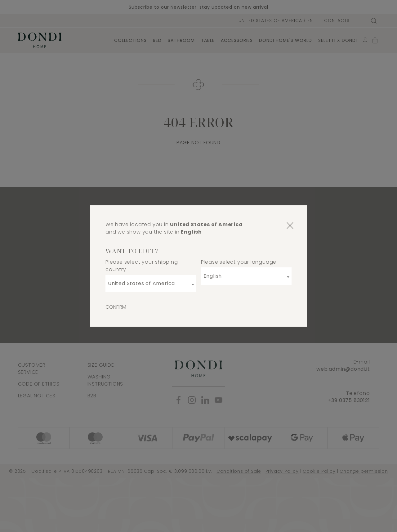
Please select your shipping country (142, 266)
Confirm (116, 307)
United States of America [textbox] (141, 283)
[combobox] (151, 284)
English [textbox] (213, 276)
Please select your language (239, 262)
